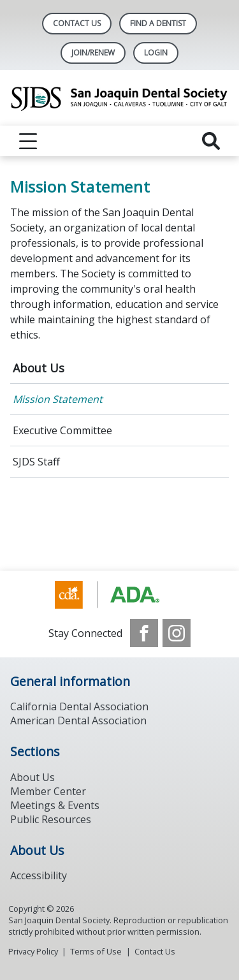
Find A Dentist (158, 23)
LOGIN (156, 53)
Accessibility (39, 875)
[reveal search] (211, 141)
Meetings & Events (55, 805)
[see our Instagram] (177, 633)
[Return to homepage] (119, 98)
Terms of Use (96, 951)
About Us (39, 368)
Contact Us (77, 23)
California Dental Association (79, 706)
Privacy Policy (33, 951)
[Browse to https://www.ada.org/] (119, 595)
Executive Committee (62, 430)
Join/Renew (93, 53)
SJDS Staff (36, 462)
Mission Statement (58, 399)
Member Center (48, 791)
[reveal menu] (28, 141)
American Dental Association (78, 720)
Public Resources (51, 819)
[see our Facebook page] (144, 633)
